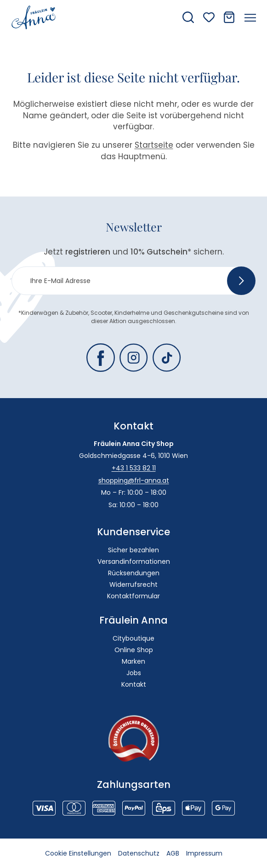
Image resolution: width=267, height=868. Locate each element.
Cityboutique (133, 638)
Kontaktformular (133, 596)
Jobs (134, 673)
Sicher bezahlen (133, 550)
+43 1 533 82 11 (134, 468)
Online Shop (134, 650)
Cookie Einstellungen (78, 853)
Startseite (154, 145)
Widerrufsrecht (133, 584)
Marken (133, 661)
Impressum (204, 853)
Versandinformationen (134, 561)
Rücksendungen (134, 573)
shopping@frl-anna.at (134, 480)
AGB (173, 853)
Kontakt (134, 684)
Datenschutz (139, 853)
